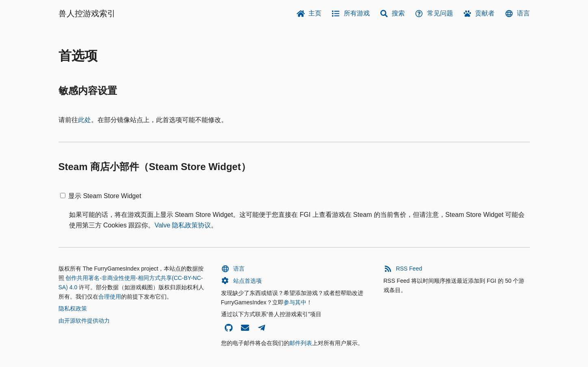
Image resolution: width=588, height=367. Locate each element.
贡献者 (479, 14)
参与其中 (295, 302)
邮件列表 (301, 343)
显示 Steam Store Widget (105, 196)
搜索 (392, 14)
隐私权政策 (73, 308)
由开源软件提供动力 (84, 321)
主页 (309, 14)
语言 (517, 14)
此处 (85, 120)
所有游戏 (350, 14)
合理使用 (110, 297)
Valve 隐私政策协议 (183, 225)
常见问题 (434, 14)
